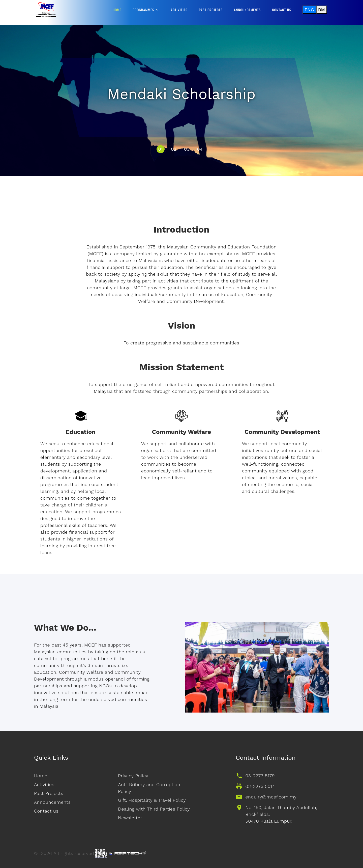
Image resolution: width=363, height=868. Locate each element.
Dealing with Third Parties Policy (154, 809)
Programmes (144, 10)
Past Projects (211, 10)
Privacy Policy (133, 776)
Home (117, 10)
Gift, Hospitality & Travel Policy (152, 800)
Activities (179, 10)
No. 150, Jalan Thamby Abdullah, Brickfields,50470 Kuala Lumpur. (281, 814)
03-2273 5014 (260, 786)
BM (322, 10)
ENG (309, 10)
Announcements (247, 10)
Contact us (282, 10)
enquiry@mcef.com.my (271, 797)
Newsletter (130, 818)
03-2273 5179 (260, 776)
